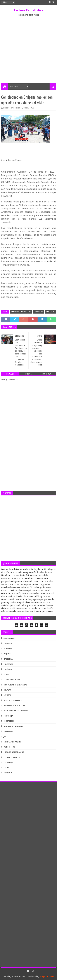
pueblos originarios (14, 752)
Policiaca (8, 664)
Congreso (8, 643)
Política (8, 669)
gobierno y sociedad (14, 726)
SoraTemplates (18, 976)
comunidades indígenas (15, 685)
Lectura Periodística (29, 10)
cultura (7, 690)
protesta (50, 312)
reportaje (8, 763)
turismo (8, 773)
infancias (8, 732)
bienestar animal (12, 680)
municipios (9, 747)
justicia (8, 737)
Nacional (8, 659)
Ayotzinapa (9, 638)
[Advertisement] (28, 53)
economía (8, 716)
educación (9, 721)
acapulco (8, 675)
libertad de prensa (12, 742)
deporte (7, 695)
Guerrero (39, 312)
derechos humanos (13, 700)
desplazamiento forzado (16, 711)
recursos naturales (13, 757)
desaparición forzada (21, 312)
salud (6, 768)
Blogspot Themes (48, 976)
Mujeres (7, 654)
